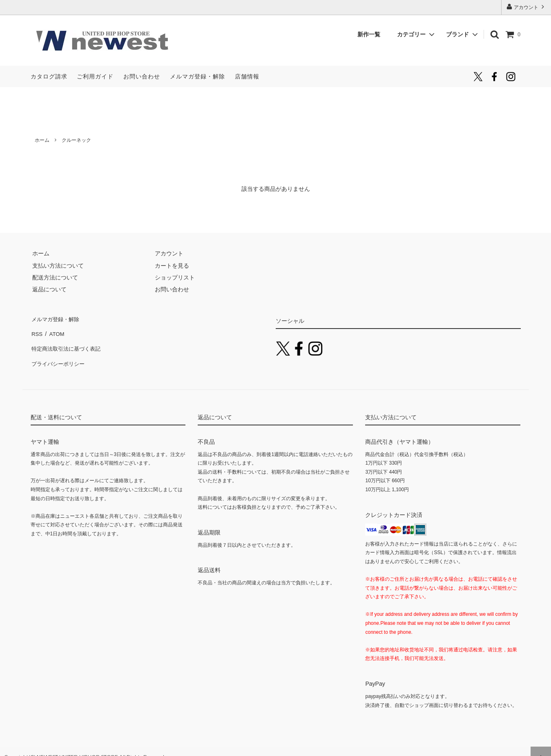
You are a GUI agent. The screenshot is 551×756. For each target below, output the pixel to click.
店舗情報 (247, 76)
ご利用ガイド (95, 76)
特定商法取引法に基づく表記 (68, 342)
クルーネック (76, 140)
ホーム (42, 140)
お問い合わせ (142, 76)
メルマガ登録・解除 (197, 76)
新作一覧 (372, 34)
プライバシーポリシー (59, 354)
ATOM (55, 330)
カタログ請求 (49, 76)
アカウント (526, 7)
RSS (37, 330)
